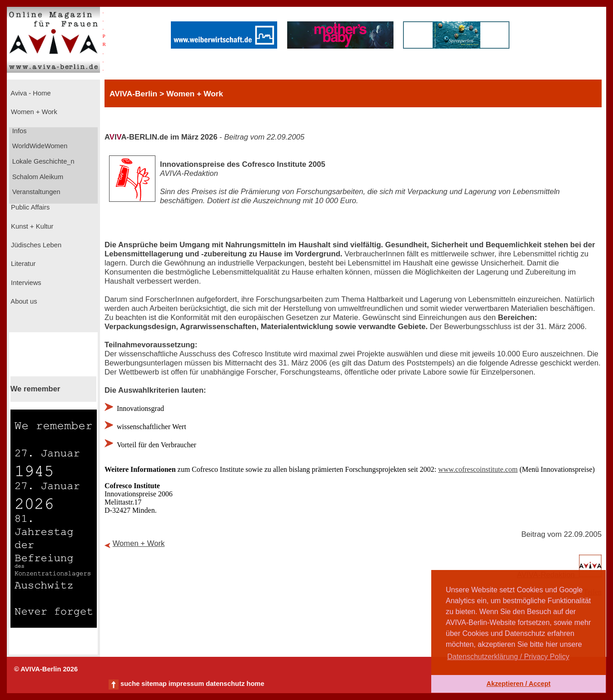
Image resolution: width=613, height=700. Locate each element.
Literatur (22, 264)
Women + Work (33, 112)
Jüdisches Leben (35, 245)
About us (23, 301)
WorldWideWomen (39, 146)
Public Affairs (29, 207)
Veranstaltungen (35, 192)
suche (130, 684)
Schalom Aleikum (37, 177)
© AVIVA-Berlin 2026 (46, 669)
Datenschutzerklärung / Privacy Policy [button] (508, 657)
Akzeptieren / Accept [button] (518, 684)
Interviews (25, 283)
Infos (19, 131)
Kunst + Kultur (31, 226)
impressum (186, 684)
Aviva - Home (30, 93)
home (255, 684)
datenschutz (225, 684)
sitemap (154, 684)
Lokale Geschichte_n (42, 161)
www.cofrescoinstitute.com (478, 469)
